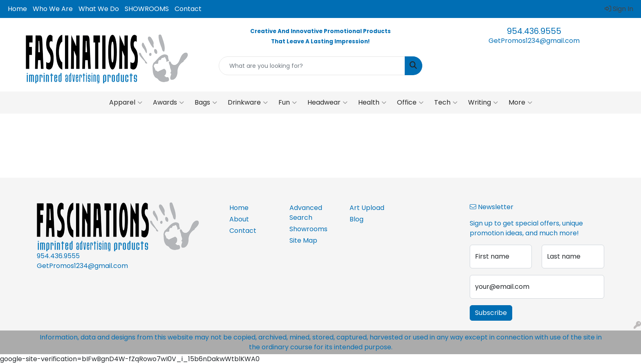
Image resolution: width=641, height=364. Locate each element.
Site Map (303, 240)
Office (410, 103)
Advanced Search (306, 213)
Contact (188, 9)
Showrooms (308, 229)
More (520, 103)
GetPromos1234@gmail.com (534, 41)
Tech (446, 103)
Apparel (126, 103)
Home (17, 9)
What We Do (99, 9)
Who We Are (53, 9)
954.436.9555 (534, 31)
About (239, 219)
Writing (483, 103)
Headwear (327, 103)
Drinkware (248, 103)
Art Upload (367, 208)
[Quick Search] (312, 66)
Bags (206, 103)
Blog (356, 219)
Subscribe (491, 313)
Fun (288, 103)
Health (372, 103)
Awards (168, 103)
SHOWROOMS (147, 9)
